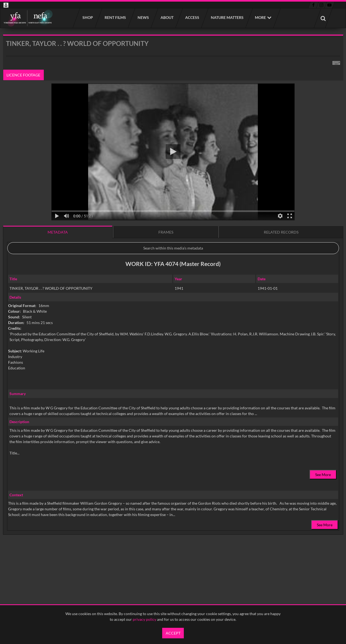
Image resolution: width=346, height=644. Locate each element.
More (260, 17)
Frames (166, 232)
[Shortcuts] (336, 62)
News (143, 17)
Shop (87, 17)
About (167, 17)
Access (192, 17)
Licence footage (23, 75)
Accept (173, 633)
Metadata (58, 232)
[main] (173, 298)
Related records (281, 232)
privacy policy (144, 619)
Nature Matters (227, 17)
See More (323, 475)
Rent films (115, 17)
